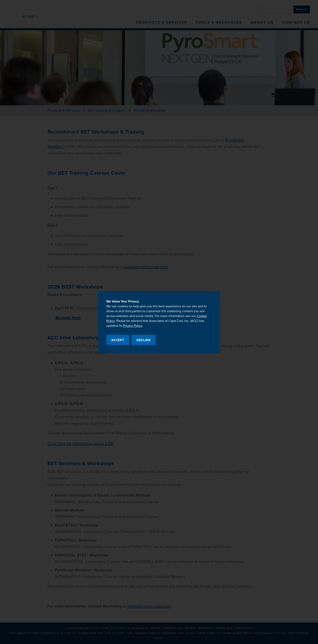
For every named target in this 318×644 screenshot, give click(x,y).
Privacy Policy (133, 326)
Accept (118, 340)
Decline (144, 340)
